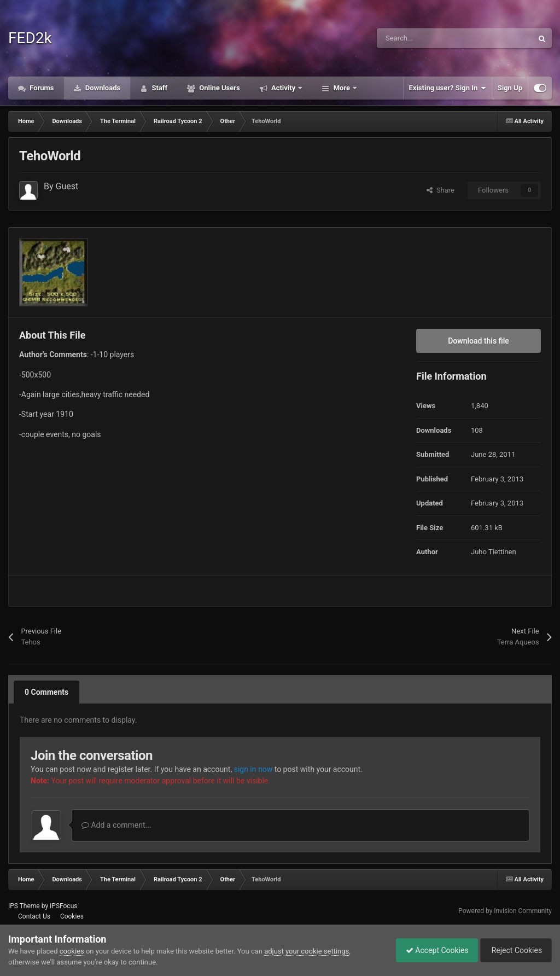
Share (441, 190)
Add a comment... (116, 825)
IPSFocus (63, 906)
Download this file (479, 341)
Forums (41, 88)
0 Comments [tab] (46, 692)
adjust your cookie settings (307, 951)
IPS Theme (24, 906)
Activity (284, 88)
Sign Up (510, 88)
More (342, 88)
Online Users (219, 88)
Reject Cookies (514, 950)
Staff (159, 88)
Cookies (72, 916)
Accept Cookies (432, 950)
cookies (72, 951)
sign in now (253, 769)
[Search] (431, 38)
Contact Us (34, 916)
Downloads (102, 88)
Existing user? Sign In (448, 88)
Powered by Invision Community (505, 911)
